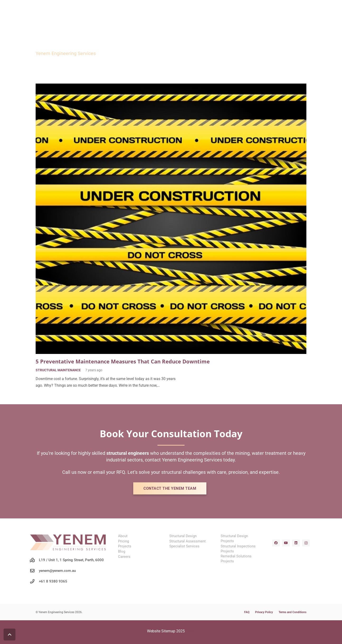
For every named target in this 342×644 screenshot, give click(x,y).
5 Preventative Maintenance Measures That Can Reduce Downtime (123, 361)
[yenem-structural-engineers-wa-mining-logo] (68, 542)
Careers (124, 557)
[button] (9, 635)
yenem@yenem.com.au (57, 571)
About (123, 536)
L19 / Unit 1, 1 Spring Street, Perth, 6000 (71, 560)
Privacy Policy (264, 612)
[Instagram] (306, 543)
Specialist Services (184, 546)
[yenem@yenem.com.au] (34, 571)
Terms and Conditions (292, 612)
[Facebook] (276, 543)
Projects (125, 546)
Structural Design (183, 536)
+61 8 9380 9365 (53, 581)
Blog (122, 551)
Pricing (123, 541)
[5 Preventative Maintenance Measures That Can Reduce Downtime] (171, 87)
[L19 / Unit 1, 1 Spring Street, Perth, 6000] (34, 560)
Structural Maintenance (58, 370)
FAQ (247, 612)
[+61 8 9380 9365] (34, 581)
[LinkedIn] (296, 543)
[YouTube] (286, 543)
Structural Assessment (188, 541)
